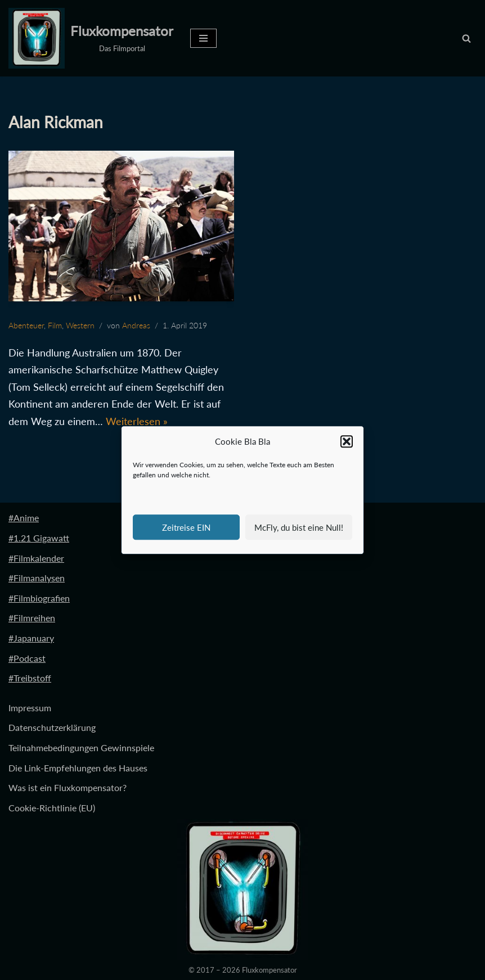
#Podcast (27, 658)
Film (55, 325)
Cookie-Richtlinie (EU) (52, 808)
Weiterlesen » (137, 421)
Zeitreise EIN (186, 527)
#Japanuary (31, 638)
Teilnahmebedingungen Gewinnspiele (81, 748)
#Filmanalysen (37, 578)
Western (80, 325)
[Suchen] (466, 38)
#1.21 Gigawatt (39, 538)
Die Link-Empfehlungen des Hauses (78, 768)
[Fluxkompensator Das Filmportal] (91, 38)
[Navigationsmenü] (203, 38)
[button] (347, 442)
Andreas (136, 325)
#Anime (24, 518)
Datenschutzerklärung (52, 728)
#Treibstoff (30, 678)
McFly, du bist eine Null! (299, 527)
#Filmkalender (36, 558)
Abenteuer (26, 325)
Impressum (30, 708)
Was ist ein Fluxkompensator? (68, 787)
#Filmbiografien (39, 598)
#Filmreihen (32, 618)
